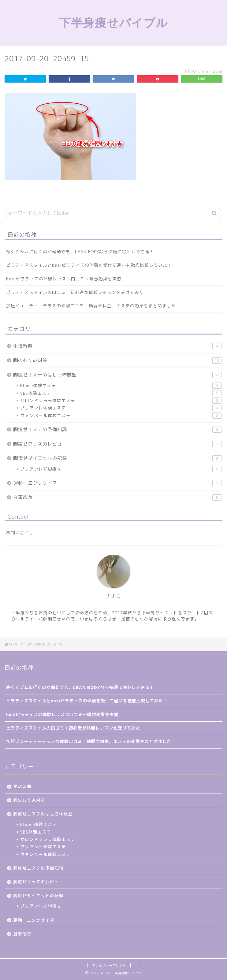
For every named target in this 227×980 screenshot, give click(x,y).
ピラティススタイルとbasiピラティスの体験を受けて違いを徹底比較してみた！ (89, 265)
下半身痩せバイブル (113, 23)
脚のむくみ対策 (117, 360)
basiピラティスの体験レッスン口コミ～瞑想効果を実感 (64, 279)
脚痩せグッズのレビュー (117, 444)
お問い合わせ (20, 533)
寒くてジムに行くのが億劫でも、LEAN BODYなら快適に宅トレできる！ (80, 251)
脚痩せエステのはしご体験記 (117, 375)
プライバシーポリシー (109, 965)
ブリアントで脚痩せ (121, 469)
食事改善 (117, 497)
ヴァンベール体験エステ (121, 416)
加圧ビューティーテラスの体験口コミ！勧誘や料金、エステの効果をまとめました (91, 306)
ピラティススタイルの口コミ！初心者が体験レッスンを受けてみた (75, 292)
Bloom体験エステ (121, 386)
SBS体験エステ (121, 393)
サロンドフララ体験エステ (121, 401)
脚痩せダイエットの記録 (117, 458)
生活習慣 (117, 346)
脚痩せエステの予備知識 (117, 429)
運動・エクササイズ (117, 483)
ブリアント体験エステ (121, 408)
